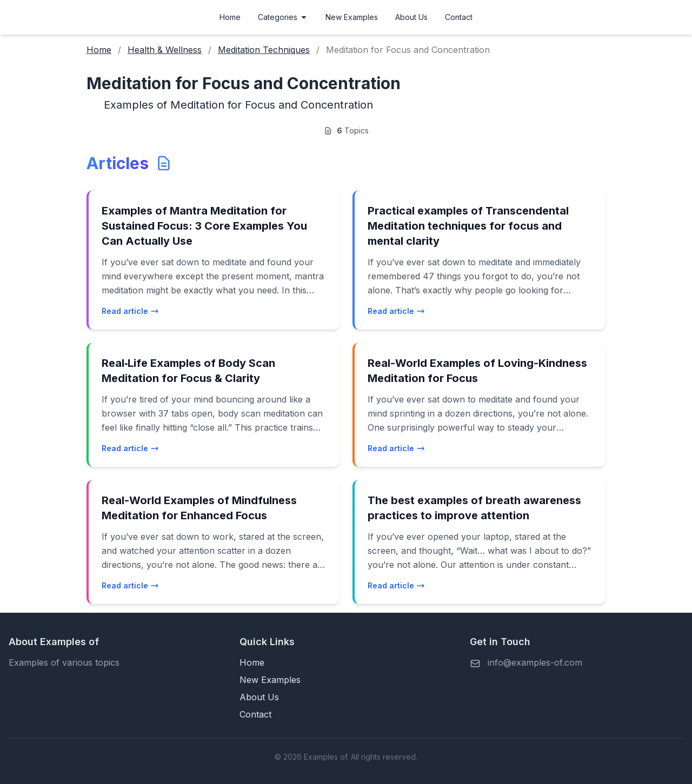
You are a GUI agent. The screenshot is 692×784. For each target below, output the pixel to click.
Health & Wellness (165, 50)
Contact (459, 17)
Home (230, 17)
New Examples (352, 17)
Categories (283, 17)
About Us (411, 17)
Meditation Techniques (264, 50)
